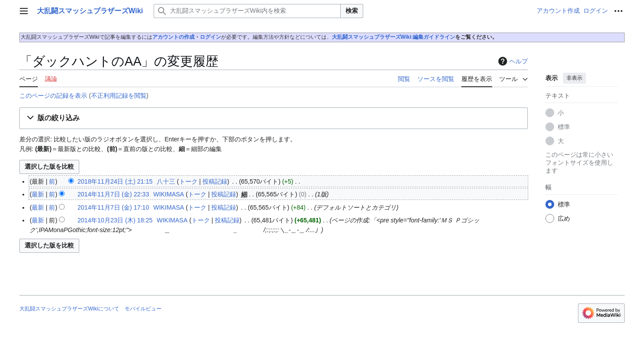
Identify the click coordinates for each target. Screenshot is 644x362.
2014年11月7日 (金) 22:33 (113, 194)
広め (564, 218)
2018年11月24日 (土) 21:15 (115, 181)
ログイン (210, 37)
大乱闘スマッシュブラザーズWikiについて (69, 309)
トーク (188, 181)
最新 (38, 194)
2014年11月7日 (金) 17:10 (113, 207)
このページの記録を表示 (53, 96)
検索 (352, 11)
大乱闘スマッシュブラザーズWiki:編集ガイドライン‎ (394, 37)
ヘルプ (512, 61)
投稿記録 (215, 181)
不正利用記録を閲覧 (119, 96)
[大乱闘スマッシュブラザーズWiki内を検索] (247, 11)
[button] (274, 118)
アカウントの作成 (173, 37)
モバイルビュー (143, 309)
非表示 (574, 78)
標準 (564, 127)
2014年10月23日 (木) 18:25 (115, 220)
